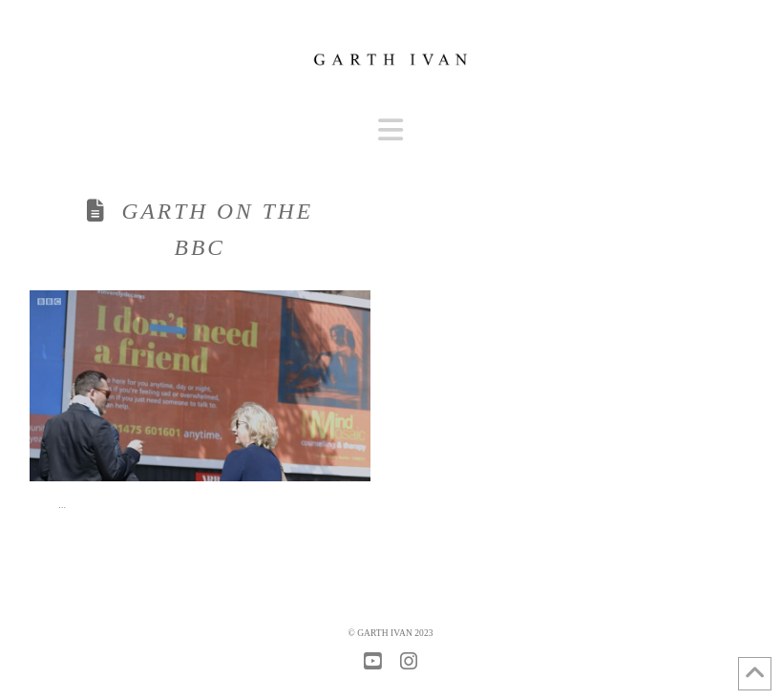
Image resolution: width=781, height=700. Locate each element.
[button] (390, 130)
